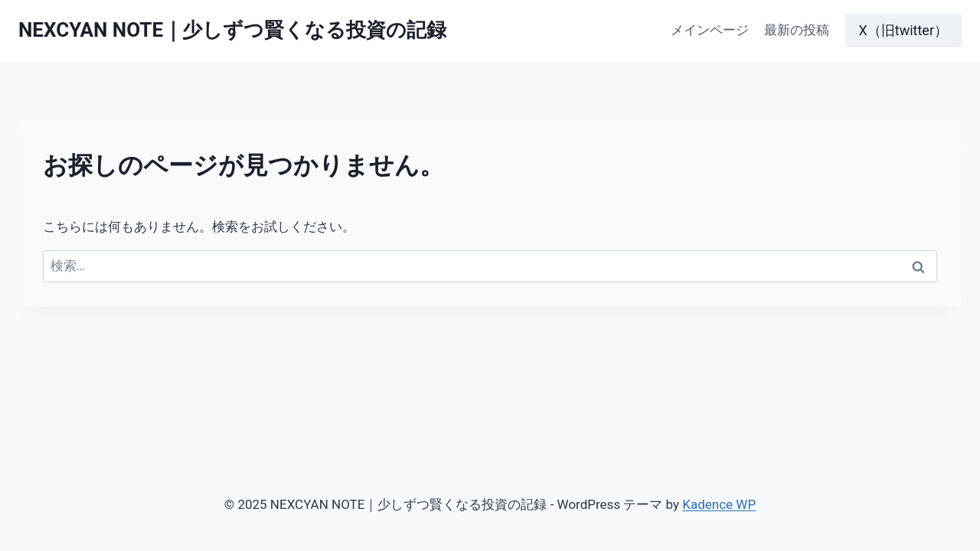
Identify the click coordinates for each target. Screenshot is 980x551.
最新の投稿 (797, 30)
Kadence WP (719, 504)
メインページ (710, 30)
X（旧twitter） (904, 30)
